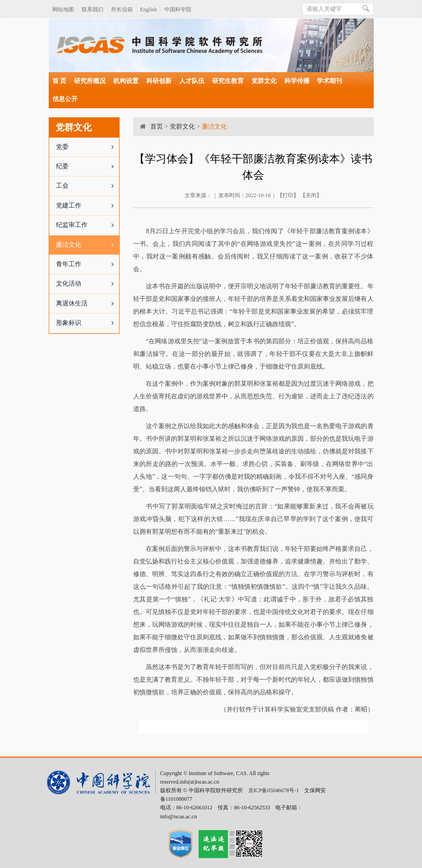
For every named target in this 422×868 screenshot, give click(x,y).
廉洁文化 (88, 245)
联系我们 (93, 9)
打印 (288, 195)
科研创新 (159, 81)
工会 (88, 186)
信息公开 (65, 99)
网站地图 (63, 9)
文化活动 (88, 284)
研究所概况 (90, 81)
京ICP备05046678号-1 (274, 790)
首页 (157, 127)
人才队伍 (192, 81)
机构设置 (126, 81)
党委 (88, 147)
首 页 (60, 81)
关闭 (311, 195)
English (149, 9)
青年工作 (88, 264)
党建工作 (88, 206)
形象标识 (88, 323)
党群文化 (264, 81)
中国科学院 (178, 9)
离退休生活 (88, 304)
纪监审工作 (88, 225)
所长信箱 (122, 9)
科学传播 (297, 81)
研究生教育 (228, 81)
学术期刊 (329, 81)
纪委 (88, 166)
